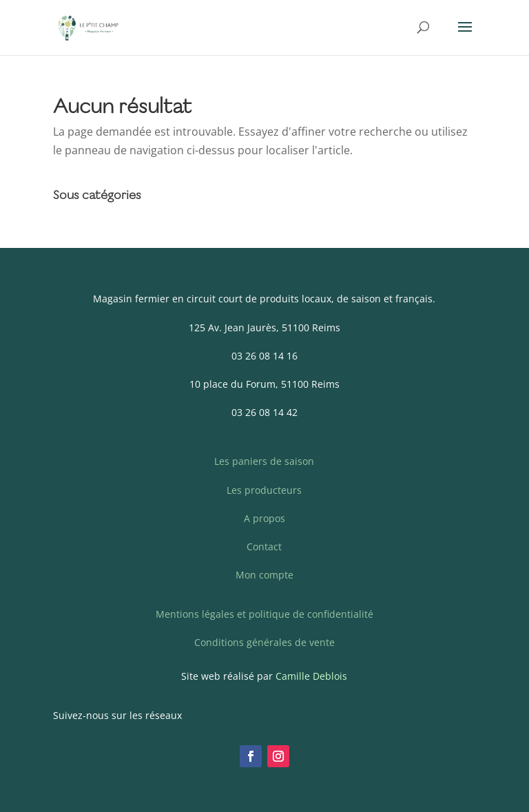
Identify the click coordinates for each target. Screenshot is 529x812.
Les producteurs (264, 490)
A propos (264, 518)
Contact (264, 546)
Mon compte (264, 575)
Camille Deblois (311, 676)
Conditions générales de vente (264, 642)
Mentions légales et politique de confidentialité (264, 614)
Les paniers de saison (264, 461)
